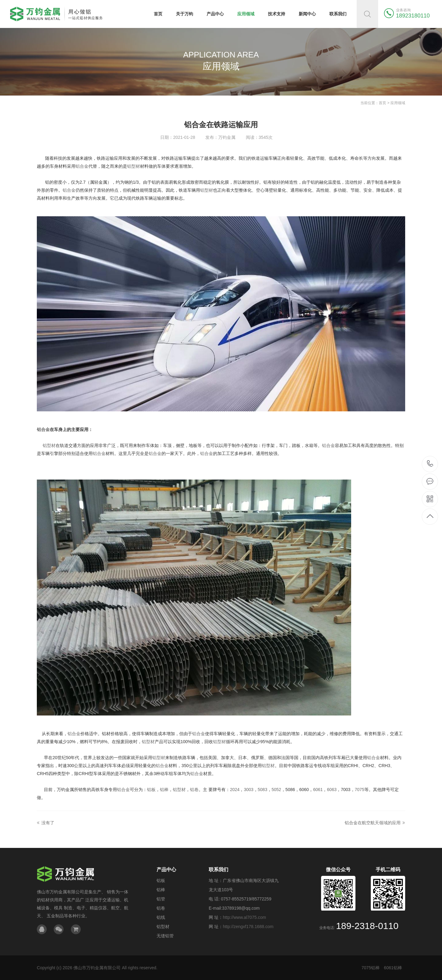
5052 (276, 790)
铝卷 (194, 790)
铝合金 (82, 166)
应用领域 (246, 14)
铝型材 (134, 166)
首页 (158, 14)
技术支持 (277, 14)
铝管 (161, 899)
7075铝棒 (371, 968)
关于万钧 (184, 14)
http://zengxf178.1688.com (248, 927)
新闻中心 (307, 14)
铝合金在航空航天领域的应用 (373, 823)
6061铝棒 (393, 968)
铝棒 (164, 790)
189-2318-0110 (430, 464)
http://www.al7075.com (244, 917)
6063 (332, 790)
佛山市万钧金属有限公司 (97, 968)
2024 (235, 790)
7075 (360, 790)
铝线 (161, 917)
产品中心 (215, 14)
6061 (318, 790)
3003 (248, 790)
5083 (263, 790)
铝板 (151, 790)
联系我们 (338, 14)
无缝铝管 (165, 936)
